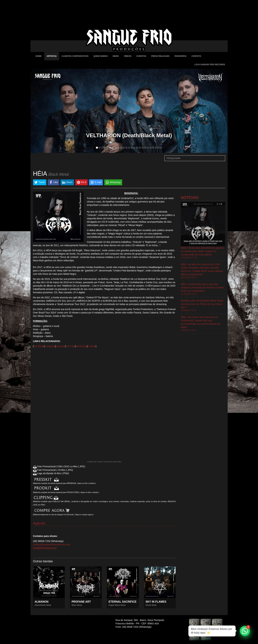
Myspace (60, 346)
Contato (196, 56)
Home (39, 56)
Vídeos (128, 56)
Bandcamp (81, 346)
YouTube (70, 346)
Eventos (141, 56)
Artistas (52, 56)
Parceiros (180, 56)
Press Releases (160, 56)
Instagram (50, 346)
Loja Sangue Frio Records (210, 65)
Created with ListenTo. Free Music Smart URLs (104, 462)
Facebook (39, 346)
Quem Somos (101, 56)
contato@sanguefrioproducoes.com (52, 544)
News (116, 56)
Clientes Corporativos (75, 56)
